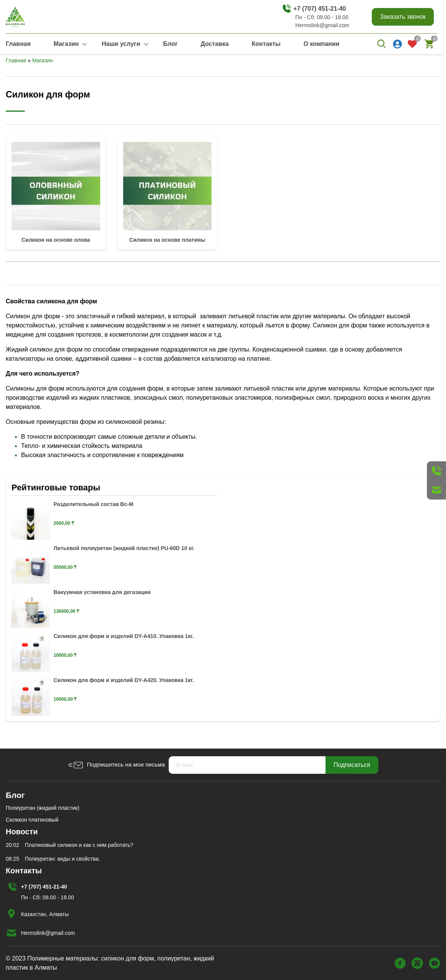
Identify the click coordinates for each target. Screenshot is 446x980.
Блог (171, 44)
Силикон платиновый (32, 820)
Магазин (66, 44)
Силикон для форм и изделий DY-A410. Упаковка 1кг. (124, 636)
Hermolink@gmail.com (322, 25)
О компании (321, 44)
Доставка (215, 44)
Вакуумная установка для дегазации (102, 592)
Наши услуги (121, 44)
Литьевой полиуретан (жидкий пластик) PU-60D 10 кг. (124, 548)
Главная (18, 44)
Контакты (266, 44)
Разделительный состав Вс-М (94, 504)
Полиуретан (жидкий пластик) (42, 808)
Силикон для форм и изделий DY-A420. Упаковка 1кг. (124, 680)
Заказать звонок (403, 17)
